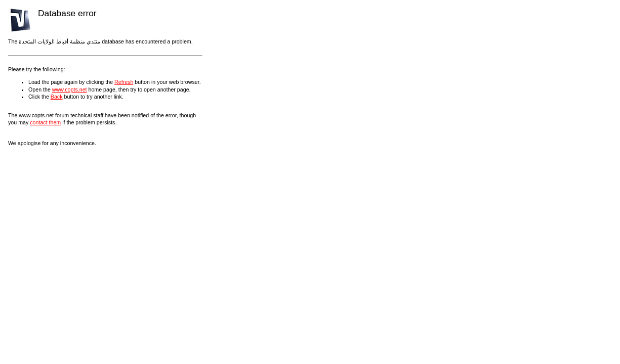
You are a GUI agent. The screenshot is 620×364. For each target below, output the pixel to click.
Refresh (124, 82)
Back (57, 97)
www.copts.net (70, 89)
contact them (45, 122)
